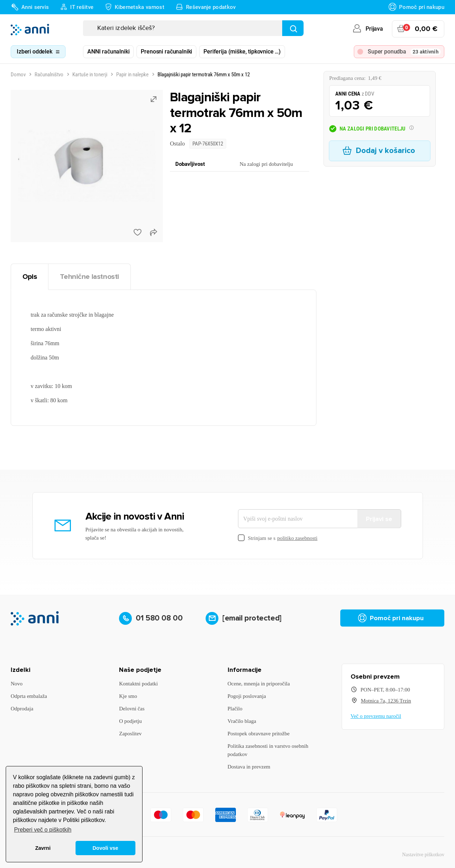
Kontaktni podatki (138, 684)
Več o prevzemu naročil (376, 716)
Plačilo (235, 709)
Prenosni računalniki (166, 52)
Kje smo (128, 696)
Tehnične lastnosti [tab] (89, 277)
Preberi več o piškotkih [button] (43, 830)
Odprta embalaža (29, 696)
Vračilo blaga (242, 721)
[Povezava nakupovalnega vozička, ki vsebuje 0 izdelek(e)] (418, 29)
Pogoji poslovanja (247, 696)
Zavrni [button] (43, 848)
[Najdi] (293, 28)
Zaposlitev (130, 734)
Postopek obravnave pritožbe (259, 734)
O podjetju (130, 721)
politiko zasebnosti (297, 538)
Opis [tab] (30, 277)
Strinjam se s (278, 538)
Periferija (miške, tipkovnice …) (242, 52)
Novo (17, 684)
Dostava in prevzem (249, 767)
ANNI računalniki (108, 52)
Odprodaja (22, 709)
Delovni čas (132, 709)
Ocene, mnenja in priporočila (259, 684)
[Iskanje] (193, 28)
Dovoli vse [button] (105, 848)
